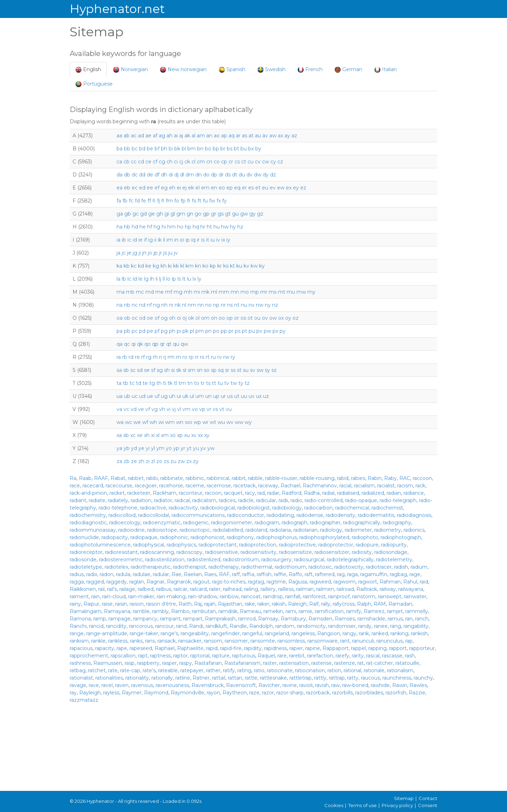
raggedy (117, 582)
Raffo (295, 574)
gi (167, 214)
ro (185, 357)
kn (198, 266)
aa (119, 136)
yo (169, 448)
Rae (176, 574)
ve (141, 409)
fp (183, 201)
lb (124, 279)
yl (153, 448)
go (198, 214)
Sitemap (404, 798)
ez (303, 188)
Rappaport (336, 648)
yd (134, 448)
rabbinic (195, 478)
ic (129, 240)
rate (113, 670)
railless (286, 589)
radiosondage (391, 552)
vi (168, 409)
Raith (185, 604)
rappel (358, 648)
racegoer (146, 486)
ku (239, 266)
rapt (143, 656)
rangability (416, 626)
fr (189, 201)
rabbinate (172, 478)
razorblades (369, 693)
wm (170, 422)
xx (200, 435)
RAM (380, 604)
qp (155, 344)
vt (222, 409)
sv (253, 370)
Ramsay (268, 619)
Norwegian (130, 70)
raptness (160, 656)
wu (221, 422)
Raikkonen (83, 589)
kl (182, 266)
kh (164, 266)
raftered (325, 574)
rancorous (141, 626)
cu (251, 162)
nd (142, 305)
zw (181, 461)
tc (132, 383)
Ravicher (269, 685)
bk (177, 149)
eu (265, 188)
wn (180, 422)
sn (200, 370)
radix (92, 574)
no (208, 305)
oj (184, 318)
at (251, 136)
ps (238, 331)
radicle (246, 500)
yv (203, 448)
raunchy (423, 678)
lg (146, 279)
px (275, 331)
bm (192, 149)
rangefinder (226, 633)
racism (405, 486)
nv (252, 305)
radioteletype (86, 567)
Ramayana (117, 611)
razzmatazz (84, 700)
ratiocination (310, 670)
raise (107, 604)
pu (252, 331)
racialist (386, 486)
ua (120, 396)
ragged (95, 582)
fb (125, 201)
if (145, 240)
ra (119, 357)
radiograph (295, 523)
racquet (233, 493)
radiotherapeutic (151, 567)
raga (352, 574)
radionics (414, 530)
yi (148, 448)
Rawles (418, 685)
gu (235, 214)
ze (134, 461)
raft (309, 574)
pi (179, 331)
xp (180, 435)
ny (268, 305)
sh (167, 370)
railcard (198, 589)
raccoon (422, 478)
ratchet (97, 670)
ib (124, 240)
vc (126, 409)
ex (289, 188)
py (283, 331)
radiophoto (365, 537)
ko (205, 266)
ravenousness (172, 685)
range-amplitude (107, 633)
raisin (121, 604)
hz (240, 227)
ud (142, 396)
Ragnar (155, 582)
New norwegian (183, 70)
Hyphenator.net (117, 9)
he (143, 227)
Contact (428, 798)
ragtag (256, 582)
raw (336, 685)
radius (77, 574)
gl (173, 214)
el (198, 188)
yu (196, 448)
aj (181, 136)
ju (170, 253)
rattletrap (301, 678)
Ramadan (400, 604)
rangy (349, 633)
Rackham (165, 493)
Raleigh (297, 604)
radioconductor (246, 515)
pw (267, 331)
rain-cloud (114, 596)
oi (179, 318)
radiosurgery (276, 560)
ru (213, 357)
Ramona (80, 619)
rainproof (339, 596)
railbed (146, 589)
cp (224, 162)
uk (185, 396)
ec (135, 188)
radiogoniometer (231, 523)
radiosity (362, 552)
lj (160, 279)
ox (281, 318)
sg (160, 370)
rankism (79, 641)
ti (165, 383)
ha (120, 227)
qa (120, 344)
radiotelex (116, 567)
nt (237, 305)
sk (179, 370)
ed (142, 188)
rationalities (109, 678)
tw (234, 383)
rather (213, 670)
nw (260, 305)
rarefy (342, 656)
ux (259, 396)
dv (249, 175)
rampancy (145, 619)
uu (244, 396)
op (230, 318)
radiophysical (149, 545)
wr (205, 422)
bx (251, 149)
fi (154, 201)
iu (213, 240)
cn (209, 162)
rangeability (195, 633)
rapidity (253, 648)
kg (156, 266)
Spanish (232, 70)
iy (228, 240)
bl (184, 149)
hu (217, 227)
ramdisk (228, 611)
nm (192, 305)
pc (135, 331)
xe (140, 435)
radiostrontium (241, 560)
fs (194, 201)
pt (245, 331)
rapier (296, 648)
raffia (248, 574)
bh (164, 149)
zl (153, 461)
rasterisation (294, 663)
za (119, 461)
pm (200, 331)
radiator (163, 500)
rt (208, 357)
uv (252, 396)
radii (283, 500)
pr (231, 331)
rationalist (81, 678)
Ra (73, 478)
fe (144, 201)
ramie (305, 611)
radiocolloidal (154, 515)
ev (273, 188)
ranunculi (363, 641)
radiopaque (144, 537)
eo (222, 188)
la (118, 279)
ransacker (190, 641)
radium (419, 567)
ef (157, 188)
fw (212, 201)
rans (150, 641)
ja (118, 253)
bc (135, 149)
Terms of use (362, 805)
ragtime (276, 582)
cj (181, 162)
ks (226, 266)
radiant (78, 500)
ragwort (368, 582)
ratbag (78, 670)
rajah (210, 604)
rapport (398, 648)
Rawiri (400, 685)
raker (263, 604)
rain (95, 596)
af (155, 136)
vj (174, 409)
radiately (118, 500)
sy (267, 370)
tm (182, 383)
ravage (78, 685)
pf (157, 331)
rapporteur (422, 648)
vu (229, 409)
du (242, 175)
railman (305, 589)
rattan (235, 678)
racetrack (245, 486)
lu (189, 279)
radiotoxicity (349, 567)
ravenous (142, 685)
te (145, 383)
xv (194, 435)
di (171, 175)
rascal (373, 656)
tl (176, 383)
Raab (85, 478)
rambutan (204, 611)
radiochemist (387, 508)
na (120, 305)
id (135, 240)
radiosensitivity (258, 552)
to (197, 383)
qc (127, 344)
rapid (212, 648)
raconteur (191, 493)
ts (208, 383)
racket (117, 493)
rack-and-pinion (88, 493)
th (159, 383)
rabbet (136, 478)
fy (224, 201)
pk (185, 331)
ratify (229, 670)
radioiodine (132, 530)
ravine (290, 685)
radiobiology (287, 508)
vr (209, 409)
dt (235, 175)
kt (232, 266)
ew (281, 188)
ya (119, 448)
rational (352, 670)
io (182, 240)
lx (194, 279)
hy (233, 227)
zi (148, 461)
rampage (120, 619)
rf (143, 357)
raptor (180, 656)
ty (241, 383)
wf (145, 422)
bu (244, 149)
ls (179, 279)
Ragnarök (179, 582)
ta (119, 383)
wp (197, 422)
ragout (201, 582)
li (157, 279)
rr (197, 357)
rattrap (337, 678)
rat (361, 663)
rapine (313, 648)
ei (179, 188)
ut (237, 396)
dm (190, 175)
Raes (210, 574)
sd (140, 370)
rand (181, 626)
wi (161, 422)
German (348, 70)
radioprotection (258, 545)
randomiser (342, 626)
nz (275, 305)
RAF (224, 574)
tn (190, 383)
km (190, 266)
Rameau (250, 611)
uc (135, 396)
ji (140, 253)
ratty (353, 678)
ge (152, 214)
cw (265, 162)
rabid (343, 478)
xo (173, 435)
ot (250, 318)
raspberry (148, 663)
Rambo (180, 611)
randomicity (311, 626)
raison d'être (161, 604)
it (208, 240)
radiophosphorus (277, 537)
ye (141, 448)
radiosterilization (165, 560)
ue (150, 396)
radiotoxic (320, 567)
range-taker (144, 633)
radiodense (310, 515)
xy (207, 435)
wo (189, 422)
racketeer (139, 493)
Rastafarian (208, 663)
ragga (77, 582)
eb (127, 188)
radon (107, 574)
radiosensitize (295, 552)
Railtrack (367, 589)
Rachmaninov (320, 486)
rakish (279, 604)
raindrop (273, 596)
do (206, 175)
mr (264, 292)
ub (127, 396)
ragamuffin (374, 574)
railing (251, 589)
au (258, 136)
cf (155, 162)
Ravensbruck (208, 685)
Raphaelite (190, 648)
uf (157, 396)
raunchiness (397, 678)
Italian (386, 70)
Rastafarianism (242, 663)
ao (217, 136)
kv (246, 266)
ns (230, 305)
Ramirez (374, 611)
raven (122, 685)
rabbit (239, 478)
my (311, 292)
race (75, 486)
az (294, 136)
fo (177, 201)
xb (126, 435)
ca (119, 162)
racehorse (171, 486)
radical (182, 500)
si (173, 370)
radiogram (267, 523)
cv (258, 162)
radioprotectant (218, 545)
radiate (97, 500)
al (193, 136)
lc (129, 279)
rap (409, 641)
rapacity (105, 648)
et (258, 188)
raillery (268, 589)
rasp (130, 663)
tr (203, 383)
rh (155, 357)
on (214, 318)
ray (73, 693)
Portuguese (94, 84)
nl (184, 305)
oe (150, 318)
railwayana (411, 589)
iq (193, 240)
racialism (364, 486)
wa (120, 422)
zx (189, 461)
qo (148, 344)
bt (236, 149)
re (137, 357)
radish (401, 567)
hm (171, 227)
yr (183, 448)
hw (225, 227)
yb (127, 448)
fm (169, 201)
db (127, 175)
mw (301, 292)
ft (199, 201)
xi (153, 435)
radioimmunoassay (93, 530)
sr (227, 370)
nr (223, 305)
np (216, 305)
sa (119, 370)
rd (131, 357)
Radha (312, 493)
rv (220, 357)
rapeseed (141, 648)
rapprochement (89, 656)
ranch (422, 619)
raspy (186, 663)
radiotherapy (224, 567)
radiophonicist (207, 537)
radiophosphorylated (324, 537)
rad (261, 493)
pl (192, 331)
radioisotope (162, 530)
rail (101, 589)
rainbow (229, 596)
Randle (238, 626)
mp (255, 292)
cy (273, 162)
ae (148, 136)
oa (120, 318)
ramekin (273, 611)
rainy (75, 604)
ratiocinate (280, 670)
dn (199, 175)
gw (244, 214)
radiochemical (352, 508)
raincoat (251, 596)
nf (149, 305)
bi (171, 149)
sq (221, 370)
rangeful (252, 633)
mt (281, 292)
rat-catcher (380, 663)
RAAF (101, 478)
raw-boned (355, 685)
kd (141, 266)
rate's (149, 670)
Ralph (364, 604)
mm (224, 292)
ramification (329, 611)
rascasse (392, 656)
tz (247, 383)
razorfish (396, 693)
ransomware (323, 641)
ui (179, 396)
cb (127, 162)
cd (141, 162)
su (246, 370)
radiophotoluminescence (100, 545)
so (207, 370)
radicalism (204, 500)
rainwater (415, 596)
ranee (381, 626)
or (237, 318)
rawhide (380, 685)
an (209, 136)
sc (133, 370)
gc (136, 214)
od (142, 318)
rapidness (276, 648)
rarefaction (320, 656)
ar (238, 136)
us (230, 396)
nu (244, 305)
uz (266, 396)
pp (224, 331)
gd (143, 214)
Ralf (314, 604)
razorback (318, 693)
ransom (213, 641)
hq (196, 227)
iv (218, 240)
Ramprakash (220, 619)
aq (231, 136)
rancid (96, 626)
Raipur (91, 604)
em (205, 188)
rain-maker (141, 596)
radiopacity (115, 537)
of (157, 318)
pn (208, 331)
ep (230, 188)
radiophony (240, 537)
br (223, 149)
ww (239, 422)
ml (214, 292)
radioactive (153, 508)
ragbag (398, 574)
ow (273, 318)
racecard (93, 486)
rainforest (314, 596)
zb (127, 461)
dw (258, 175)
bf (157, 149)
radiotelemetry (394, 560)
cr (231, 162)
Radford (292, 493)
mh (188, 292)
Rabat (118, 478)
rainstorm (364, 596)
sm (192, 370)
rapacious (81, 648)
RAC (405, 478)
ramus (395, 619)
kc (134, 266)
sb (126, 370)
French (310, 70)
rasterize (345, 663)
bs (230, 149)
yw (211, 448)
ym (160, 448)
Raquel (266, 656)
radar (273, 493)
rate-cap (130, 670)
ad (141, 136)
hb (127, 227)
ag (162, 136)
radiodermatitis (376, 515)
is (203, 240)
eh (172, 188)
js (165, 253)
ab (127, 136)
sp (214, 370)
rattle (251, 678)
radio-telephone (118, 508)
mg (178, 292)
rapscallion (123, 656)
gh (160, 214)
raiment (79, 596)
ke (148, 266)
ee (150, 188)
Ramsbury (293, 619)
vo (195, 409)
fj (158, 201)
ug (164, 396)
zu (173, 461)
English (88, 70)
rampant (170, 619)
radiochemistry (88, 515)
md (150, 292)
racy (250, 493)
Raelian (193, 574)
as (245, 136)
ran (409, 619)
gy (252, 214)
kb (127, 266)
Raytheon (235, 693)
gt (228, 214)
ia (118, 240)
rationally (162, 678)
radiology (331, 530)
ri (161, 357)
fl (163, 201)
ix (223, 240)
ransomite (263, 641)
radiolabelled (228, 530)
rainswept (390, 596)
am (201, 136)
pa (120, 331)
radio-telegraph (398, 500)
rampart (193, 619)
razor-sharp (290, 693)
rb (125, 357)
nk (178, 305)
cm (201, 162)
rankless (118, 641)
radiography (397, 523)
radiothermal (257, 567)
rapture (221, 656)
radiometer (358, 530)
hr (203, 227)
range (77, 633)
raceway (268, 486)
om (205, 318)
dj (176, 175)
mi (197, 292)
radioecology (125, 523)
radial (328, 493)
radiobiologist (254, 508)
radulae (142, 574)
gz (260, 214)
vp (202, 409)
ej (184, 188)
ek (191, 188)
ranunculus (390, 641)
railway (388, 589)
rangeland (277, 633)
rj (165, 357)
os (243, 318)
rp (191, 357)
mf (169, 292)
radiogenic (196, 523)
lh (152, 279)
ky (262, 266)
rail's (112, 589)
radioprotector (336, 545)
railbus (164, 589)
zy (196, 461)
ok (191, 318)
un (208, 396)
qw (184, 344)
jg (135, 253)
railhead (232, 589)
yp (176, 448)
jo (150, 253)
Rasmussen (108, 663)
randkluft (216, 626)
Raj (198, 604)
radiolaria (280, 530)
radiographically (362, 523)
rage (415, 574)
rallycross (344, 604)
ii (155, 240)
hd (135, 227)
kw (254, 266)
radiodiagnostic (88, 523)
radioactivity (183, 508)
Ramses (345, 619)
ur (223, 396)
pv (259, 331)
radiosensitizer (332, 552)
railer (215, 589)
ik (160, 240)
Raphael (165, 648)
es (251, 188)
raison (137, 604)
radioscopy (189, 552)
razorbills (342, 693)
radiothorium (290, 567)
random (285, 626)
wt (213, 422)
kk (176, 266)
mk (205, 292)
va (119, 409)
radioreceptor (86, 552)
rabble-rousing (317, 478)
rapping (377, 648)
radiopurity (394, 545)
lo (168, 279)
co (217, 162)
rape (122, 648)
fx (219, 201)
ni (171, 305)
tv (227, 383)
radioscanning (157, 552)
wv (230, 422)
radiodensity (340, 515)
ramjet (395, 611)
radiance (414, 493)
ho (180, 227)
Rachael (290, 486)
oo (222, 318)
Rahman (390, 582)
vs (215, 409)
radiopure (367, 545)
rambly (160, 611)
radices (227, 500)
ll (164, 279)
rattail (219, 678)
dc (135, 175)
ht (209, 227)
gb (128, 214)
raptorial (200, 656)
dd (142, 175)
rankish (419, 633)
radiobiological (218, 508)
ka (119, 266)
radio (296, 500)
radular (161, 574)
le (140, 279)
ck (187, 162)
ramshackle (371, 619)
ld (135, 279)
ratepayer (192, 670)
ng (157, 305)
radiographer (325, 523)
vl (179, 409)
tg (152, 383)
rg (149, 357)
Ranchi (78, 626)
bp (216, 149)
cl (193, 162)
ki (170, 266)
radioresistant (121, 552)
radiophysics (181, 545)
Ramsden (320, 619)
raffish (264, 574)
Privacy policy (397, 805)
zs (166, 461)
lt (184, 279)
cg (162, 162)
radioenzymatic (162, 523)
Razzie (417, 693)
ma (121, 292)
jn (144, 253)
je (129, 253)
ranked (380, 633)
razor (268, 693)
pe (150, 331)
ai (176, 136)
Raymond (156, 693)
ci (176, 162)
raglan (137, 582)
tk (170, 383)
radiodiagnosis (414, 515)
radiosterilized (204, 560)
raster (270, 663)
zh (141, 461)
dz (273, 175)
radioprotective (297, 545)
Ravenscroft (241, 685)
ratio (259, 670)
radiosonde (83, 560)
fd (137, 201)
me (159, 292)
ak (187, 136)
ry (233, 357)
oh (172, 318)
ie (140, 240)
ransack (167, 641)
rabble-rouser (281, 478)
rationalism (400, 670)
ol (198, 318)
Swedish (271, 70)
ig (151, 240)
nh (164, 305)
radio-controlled (324, 500)
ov (265, 318)
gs (221, 214)
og (164, 318)
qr (162, 344)
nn (201, 305)
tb (126, 383)
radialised (348, 493)
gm (181, 214)
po (216, 331)
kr (220, 266)
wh (153, 422)
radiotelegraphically (350, 560)
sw (260, 370)
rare (282, 656)
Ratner (201, 678)
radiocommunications (198, 515)
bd (142, 149)
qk (140, 344)
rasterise (321, 663)
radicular (266, 500)
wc (129, 422)
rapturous (244, 656)
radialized (373, 493)
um (200, 396)
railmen (325, 589)
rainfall (293, 596)
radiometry (388, 530)
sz (274, 370)
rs (202, 357)
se (147, 370)
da (120, 175)
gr (214, 214)
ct (244, 162)
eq (237, 188)
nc (135, 305)
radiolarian (305, 530)
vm (186, 409)
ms (273, 292)
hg (157, 227)
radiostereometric (121, 560)
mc (140, 292)
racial (345, 486)
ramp (100, 619)
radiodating (280, 515)
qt (169, 344)
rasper (169, 663)
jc (124, 253)
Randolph (261, 626)
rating (244, 670)
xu (187, 435)
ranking (399, 633)
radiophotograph (401, 537)
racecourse (119, 486)
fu (205, 201)
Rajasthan (230, 604)
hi (164, 227)
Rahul (410, 582)
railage (127, 589)
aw (273, 136)
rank (364, 633)
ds (228, 175)
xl (158, 435)
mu (291, 292)
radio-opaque (361, 500)
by (258, 149)
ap (224, 136)
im (170, 240)
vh (162, 409)
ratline (183, 678)
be (150, 149)
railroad (345, 589)
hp (188, 227)
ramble (141, 611)
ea (120, 188)
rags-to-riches (229, 582)
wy (248, 422)
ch (170, 162)
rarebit (297, 656)
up (216, 396)
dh (164, 175)
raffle (280, 574)
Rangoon (329, 633)
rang (396, 626)
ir (198, 240)
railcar (180, 589)
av (265, 136)
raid (424, 582)
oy (288, 318)
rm (171, 357)
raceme (195, 486)
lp (174, 279)
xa (119, 435)
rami (291, 611)
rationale (374, 670)
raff (236, 574)
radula (123, 574)
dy (266, 175)
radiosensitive (221, 552)
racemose (219, 486)
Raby (390, 478)
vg (155, 409)
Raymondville (187, 693)
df (157, 175)
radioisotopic (195, 530)
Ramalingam (86, 611)
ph (172, 331)
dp (214, 175)
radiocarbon (318, 508)
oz (296, 318)
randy (365, 626)
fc (131, 201)
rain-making (171, 596)
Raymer (132, 693)
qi (133, 344)
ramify (354, 611)
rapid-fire (231, 648)
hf (150, 227)
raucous (370, 678)
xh (147, 435)
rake (250, 604)
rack (420, 486)
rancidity (116, 626)
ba (120, 149)
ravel (107, 685)
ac (134, 136)
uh (172, 396)
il (164, 240)
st (239, 370)
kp (213, 266)
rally (326, 604)
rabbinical (218, 478)
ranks (136, 641)
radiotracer (379, 567)
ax (280, 136)
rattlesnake (273, 678)
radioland (256, 530)
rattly (320, 678)
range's (169, 633)
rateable (168, 670)
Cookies (334, 805)
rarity (358, 656)
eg (164, 188)
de (150, 175)
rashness (80, 663)
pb (127, 331)
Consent (428, 805)
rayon (213, 693)
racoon (213, 493)
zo (159, 461)
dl (182, 175)
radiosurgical (309, 560)
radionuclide (84, 537)
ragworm (345, 582)
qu (176, 344)
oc (135, 318)
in (176, 240)
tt (214, 383)
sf (153, 370)
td (139, 383)
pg (164, 331)
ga (120, 214)
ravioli (306, 685)
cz (280, 162)
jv (176, 253)
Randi (196, 626)
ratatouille (407, 663)
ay (287, 136)
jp (156, 253)
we (137, 422)
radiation (141, 500)
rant (345, 641)
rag (341, 574)
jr (161, 253)
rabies (358, 478)
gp (206, 214)
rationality (137, 678)
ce (148, 162)
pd (142, 331)
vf (148, 409)
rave (94, 685)
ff (149, 201)
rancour (164, 626)
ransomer (236, 641)
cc (134, 162)
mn (235, 292)
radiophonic (174, 537)
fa (119, 201)
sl (184, 370)
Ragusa (298, 582)
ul (192, 396)
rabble (255, 478)
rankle (98, 641)
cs (237, 162)
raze (254, 693)
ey (296, 188)
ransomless (291, 641)
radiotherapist (189, 567)
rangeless (303, 633)
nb (127, 305)
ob (127, 318)
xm (165, 435)
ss (233, 370)
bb (127, 149)
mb (130, 292)
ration (334, 670)
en (214, 188)
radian (394, 493)
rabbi (152, 478)
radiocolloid (122, 515)
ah (170, 136)
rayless (111, 693)
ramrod (247, 619)
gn (190, 214)
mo (245, 292)
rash (410, 656)
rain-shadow (203, 596)
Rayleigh (90, 693)
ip (188, 240)
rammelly (417, 611)
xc (133, 435)
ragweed (320, 582)
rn (179, 357)
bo (208, 149)
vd (134, 409)
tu (220, 383)
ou (257, 318)
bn (200, 149)
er (244, 188)
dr (221, 175)
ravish (322, 685)
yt (189, 448)
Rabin (375, 478)
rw (226, 357)
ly (199, 279)
